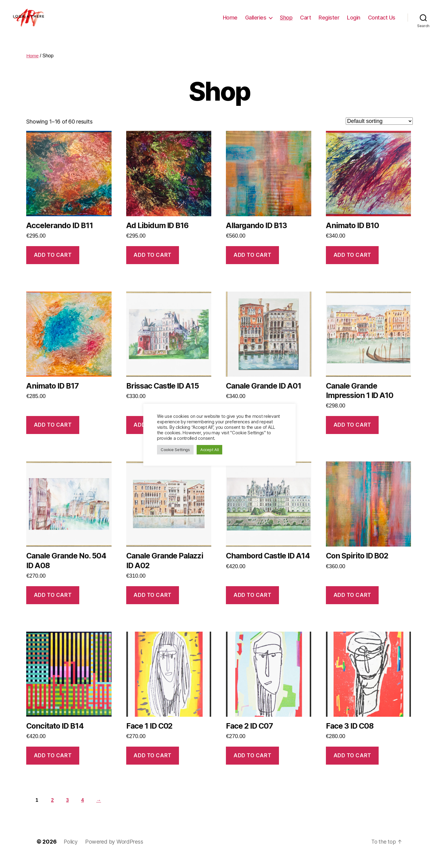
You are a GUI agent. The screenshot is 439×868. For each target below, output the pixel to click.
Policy (71, 851)
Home (230, 22)
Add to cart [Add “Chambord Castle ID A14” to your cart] (252, 604)
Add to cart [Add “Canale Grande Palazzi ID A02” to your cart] (152, 604)
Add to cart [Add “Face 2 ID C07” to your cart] (252, 765)
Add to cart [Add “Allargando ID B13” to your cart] (252, 264)
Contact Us (382, 22)
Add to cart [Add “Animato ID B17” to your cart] (53, 434)
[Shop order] (379, 130)
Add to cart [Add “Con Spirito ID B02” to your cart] (352, 604)
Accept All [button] (209, 450)
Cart (305, 22)
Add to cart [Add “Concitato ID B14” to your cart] (53, 765)
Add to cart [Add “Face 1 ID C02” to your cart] (152, 765)
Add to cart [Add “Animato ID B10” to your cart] (352, 264)
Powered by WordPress (115, 851)
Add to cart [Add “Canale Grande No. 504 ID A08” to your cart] (53, 604)
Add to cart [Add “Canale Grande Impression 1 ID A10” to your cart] (352, 434)
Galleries (256, 22)
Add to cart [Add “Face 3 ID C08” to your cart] (352, 765)
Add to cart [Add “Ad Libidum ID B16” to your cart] (152, 264)
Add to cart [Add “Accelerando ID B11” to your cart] (53, 264)
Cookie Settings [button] (175, 450)
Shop (286, 22)
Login (354, 22)
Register (329, 22)
